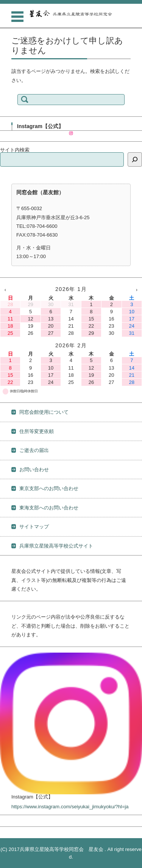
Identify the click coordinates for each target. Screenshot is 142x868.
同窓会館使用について (44, 412)
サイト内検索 (15, 150)
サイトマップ (34, 527)
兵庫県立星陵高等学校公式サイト (56, 546)
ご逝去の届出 (34, 450)
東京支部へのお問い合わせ (49, 488)
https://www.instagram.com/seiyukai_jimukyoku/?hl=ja (70, 807)
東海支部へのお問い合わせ (49, 508)
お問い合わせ (34, 470)
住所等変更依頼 (37, 431)
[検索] (135, 159)
